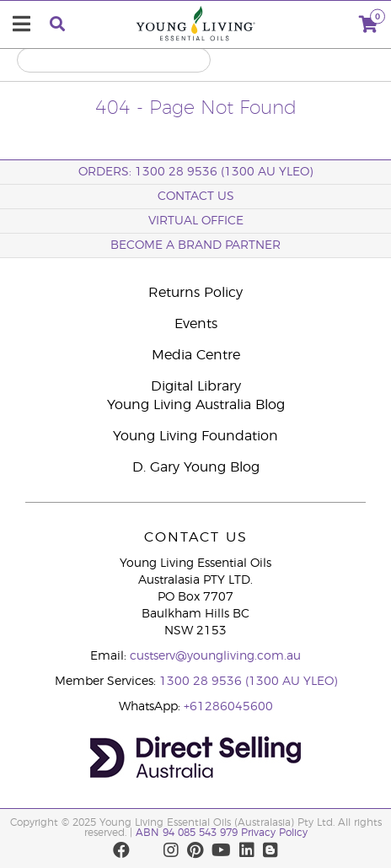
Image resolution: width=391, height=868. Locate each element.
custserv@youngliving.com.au (215, 656)
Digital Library (196, 386)
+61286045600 (228, 707)
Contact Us (196, 197)
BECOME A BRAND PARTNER (195, 245)
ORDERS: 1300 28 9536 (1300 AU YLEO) (195, 172)
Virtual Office (196, 221)
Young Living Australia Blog (196, 405)
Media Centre (196, 355)
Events (196, 324)
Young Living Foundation (195, 436)
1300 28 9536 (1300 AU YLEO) (248, 682)
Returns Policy (195, 293)
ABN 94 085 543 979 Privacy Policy (222, 833)
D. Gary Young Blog (196, 467)
